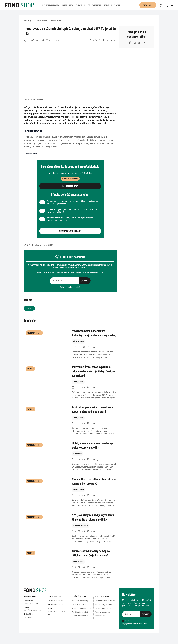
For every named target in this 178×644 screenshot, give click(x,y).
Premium (30, 374)
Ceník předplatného (104, 615)
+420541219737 (57, 611)
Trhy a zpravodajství (51, 5)
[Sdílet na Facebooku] (104, 40)
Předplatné (148, 5)
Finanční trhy (78, 393)
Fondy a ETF (81, 5)
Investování (56, 21)
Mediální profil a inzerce (106, 619)
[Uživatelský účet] (160, 5)
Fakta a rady (68, 5)
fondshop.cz (29, 21)
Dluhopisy (29, 308)
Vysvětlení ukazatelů (80, 623)
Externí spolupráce (103, 623)
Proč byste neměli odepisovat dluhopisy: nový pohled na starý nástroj (90, 335)
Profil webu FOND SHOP (105, 611)
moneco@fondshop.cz (56, 622)
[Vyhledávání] (166, 5)
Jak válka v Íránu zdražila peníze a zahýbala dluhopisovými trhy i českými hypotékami (92, 377)
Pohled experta (94, 5)
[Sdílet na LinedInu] (112, 40)
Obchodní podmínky (80, 611)
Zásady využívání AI (80, 626)
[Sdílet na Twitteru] (108, 40)
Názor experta (78, 351)
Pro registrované (34, 333)
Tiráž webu (100, 626)
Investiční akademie (112, 5)
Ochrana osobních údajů (70, 287)
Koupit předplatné (70, 186)
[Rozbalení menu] (172, 5)
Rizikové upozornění (30, 153)
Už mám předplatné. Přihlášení (70, 231)
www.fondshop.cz (58, 625)
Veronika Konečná (36, 40)
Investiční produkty (81, 540)
